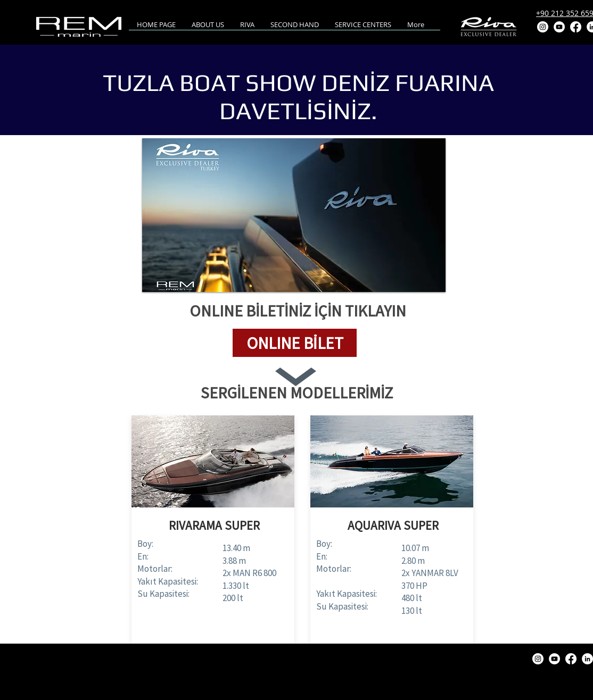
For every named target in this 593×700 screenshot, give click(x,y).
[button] (295, 343)
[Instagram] (543, 27)
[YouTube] (559, 27)
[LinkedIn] (587, 659)
